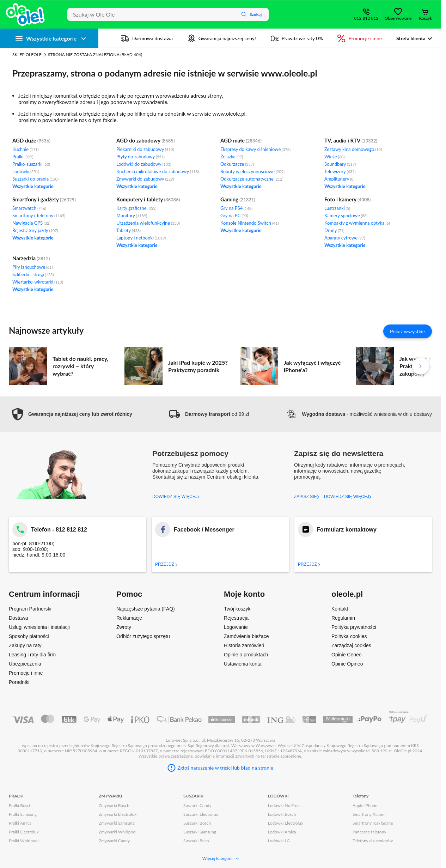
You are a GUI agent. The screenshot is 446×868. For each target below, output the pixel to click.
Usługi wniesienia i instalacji (39, 627)
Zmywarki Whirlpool (118, 832)
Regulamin (343, 618)
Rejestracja (236, 618)
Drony (334, 230)
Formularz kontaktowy (347, 530)
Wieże (334, 157)
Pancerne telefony (369, 832)
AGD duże (24, 140)
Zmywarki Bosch (114, 805)
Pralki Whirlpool (24, 841)
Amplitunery (339, 179)
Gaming (229, 199)
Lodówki (26, 171)
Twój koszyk (237, 609)
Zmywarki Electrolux (118, 814)
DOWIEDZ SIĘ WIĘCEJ (176, 497)
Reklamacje (129, 618)
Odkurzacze (237, 164)
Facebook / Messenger (204, 530)
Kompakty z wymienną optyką (357, 223)
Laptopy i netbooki (141, 238)
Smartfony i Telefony (39, 216)
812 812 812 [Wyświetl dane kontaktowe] (366, 18)
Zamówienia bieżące (246, 636)
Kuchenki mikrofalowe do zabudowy (158, 171)
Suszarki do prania (35, 179)
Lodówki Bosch (282, 814)
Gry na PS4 (236, 208)
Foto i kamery (340, 199)
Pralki (23, 157)
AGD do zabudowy (138, 140)
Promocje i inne (26, 673)
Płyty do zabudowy (140, 157)
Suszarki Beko (196, 841)
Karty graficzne (136, 208)
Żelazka (232, 157)
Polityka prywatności (354, 627)
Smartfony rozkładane (373, 823)
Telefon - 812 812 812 (59, 530)
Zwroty (124, 627)
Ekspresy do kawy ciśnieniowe (255, 149)
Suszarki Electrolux (201, 814)
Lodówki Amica (282, 832)
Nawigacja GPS (31, 223)
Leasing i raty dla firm (32, 655)
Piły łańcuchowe (32, 267)
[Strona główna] (25, 14)
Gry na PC (234, 216)
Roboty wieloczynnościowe (252, 171)
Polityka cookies (349, 636)
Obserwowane (398, 18)
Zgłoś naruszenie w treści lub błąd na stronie (225, 768)
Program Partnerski (30, 609)
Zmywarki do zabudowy (145, 179)
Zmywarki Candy (114, 841)
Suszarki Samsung (200, 832)
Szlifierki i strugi (33, 274)
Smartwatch (29, 208)
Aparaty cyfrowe (345, 238)
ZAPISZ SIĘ (307, 497)
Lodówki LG (279, 841)
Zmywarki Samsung (117, 823)
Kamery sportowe (346, 216)
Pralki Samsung (23, 814)
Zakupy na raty (25, 645)
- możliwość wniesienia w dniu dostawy (359, 414)
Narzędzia (24, 258)
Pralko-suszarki (31, 164)
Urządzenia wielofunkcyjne (148, 223)
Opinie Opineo (347, 664)
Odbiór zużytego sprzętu (143, 636)
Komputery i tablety (140, 199)
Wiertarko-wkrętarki (38, 282)
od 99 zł (209, 414)
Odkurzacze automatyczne (252, 179)
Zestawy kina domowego (353, 149)
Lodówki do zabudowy (144, 164)
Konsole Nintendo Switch (250, 223)
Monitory (132, 216)
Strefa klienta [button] (411, 38)
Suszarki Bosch (197, 823)
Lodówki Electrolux (286, 823)
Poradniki (19, 682)
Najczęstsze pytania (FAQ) (146, 609)
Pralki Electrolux (24, 832)
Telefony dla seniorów (373, 841)
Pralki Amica (20, 823)
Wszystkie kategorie (33, 186)
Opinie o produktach (246, 655)
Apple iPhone (365, 805)
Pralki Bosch (20, 805)
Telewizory (340, 171)
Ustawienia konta (243, 664)
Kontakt (340, 609)
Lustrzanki (337, 208)
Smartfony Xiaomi (369, 814)
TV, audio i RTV (342, 140)
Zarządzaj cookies (351, 645)
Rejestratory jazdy (35, 230)
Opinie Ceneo (347, 655)
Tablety (129, 230)
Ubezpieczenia (25, 664)
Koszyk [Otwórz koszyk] (425, 18)
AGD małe (233, 140)
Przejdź (166, 564)
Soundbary (340, 164)
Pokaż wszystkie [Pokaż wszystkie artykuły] (407, 331)
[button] (71, 414)
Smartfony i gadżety (36, 199)
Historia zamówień (244, 645)
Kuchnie (26, 149)
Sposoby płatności (29, 636)
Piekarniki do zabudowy (145, 149)
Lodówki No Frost (284, 805)
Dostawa (18, 618)
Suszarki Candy (197, 805)
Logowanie (236, 627)
